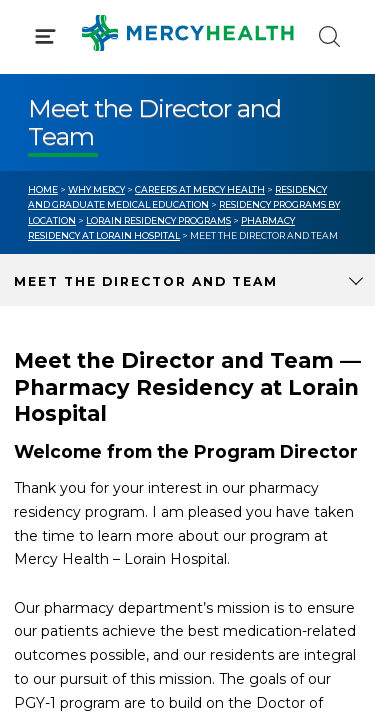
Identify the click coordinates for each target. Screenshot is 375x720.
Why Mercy (96, 189)
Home (43, 189)
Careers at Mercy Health (200, 189)
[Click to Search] (329, 36)
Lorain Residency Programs (158, 220)
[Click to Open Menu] (45, 36)
